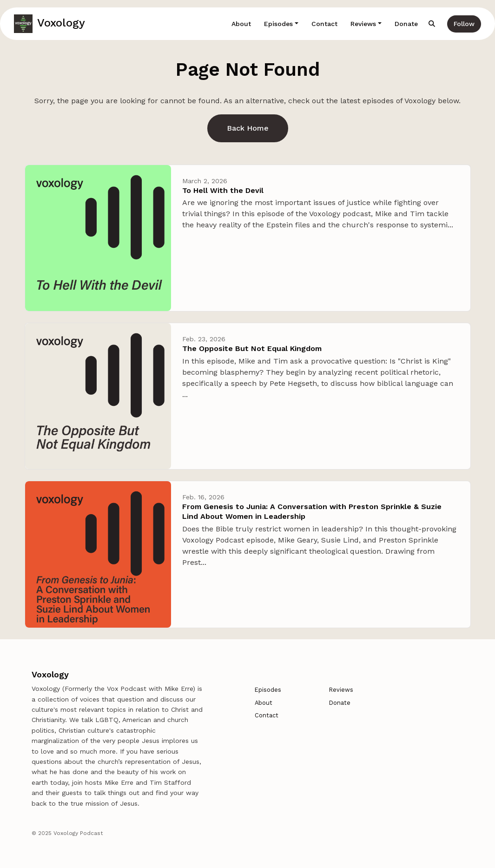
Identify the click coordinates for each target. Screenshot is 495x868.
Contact (324, 24)
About (241, 24)
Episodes (278, 24)
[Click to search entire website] (432, 24)
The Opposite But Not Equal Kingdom (252, 348)
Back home (248, 128)
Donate (406, 24)
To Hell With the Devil (223, 190)
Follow (464, 24)
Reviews (363, 24)
